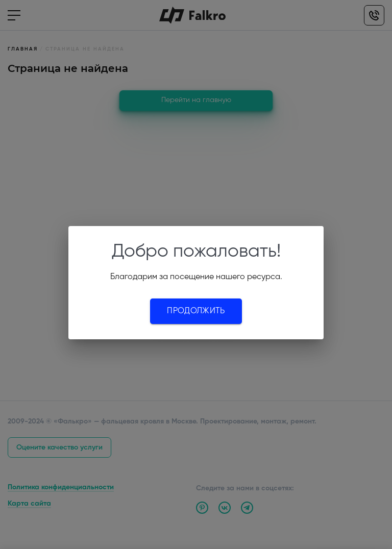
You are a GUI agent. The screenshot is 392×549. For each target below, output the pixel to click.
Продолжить (196, 311)
